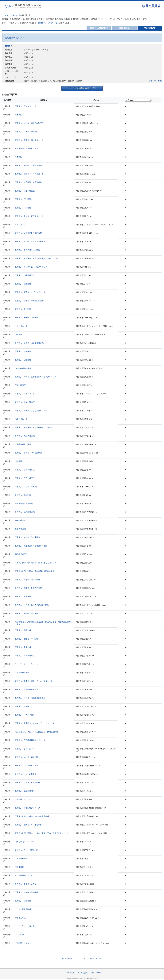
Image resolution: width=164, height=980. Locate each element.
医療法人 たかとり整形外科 (27, 850)
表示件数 (5, 95)
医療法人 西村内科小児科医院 (27, 250)
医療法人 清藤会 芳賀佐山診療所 (29, 301)
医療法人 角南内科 (23, 647)
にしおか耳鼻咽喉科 (23, 909)
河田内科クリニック (23, 799)
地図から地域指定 (99, 28)
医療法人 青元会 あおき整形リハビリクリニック (35, 377)
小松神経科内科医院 (23, 368)
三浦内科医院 (20, 385)
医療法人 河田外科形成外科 (27, 689)
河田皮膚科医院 (21, 858)
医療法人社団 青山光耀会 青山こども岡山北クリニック (38, 563)
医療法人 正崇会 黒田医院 (27, 487)
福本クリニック (21, 419)
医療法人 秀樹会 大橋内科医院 (28, 165)
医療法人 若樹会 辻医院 (26, 884)
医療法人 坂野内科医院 (25, 470)
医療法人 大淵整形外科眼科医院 (28, 233)
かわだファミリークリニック (27, 664)
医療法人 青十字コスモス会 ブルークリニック (35, 723)
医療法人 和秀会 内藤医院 (27, 318)
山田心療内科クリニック (25, 842)
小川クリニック (21, 326)
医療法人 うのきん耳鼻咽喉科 (27, 782)
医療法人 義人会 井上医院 (27, 613)
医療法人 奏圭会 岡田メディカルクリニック (34, 681)
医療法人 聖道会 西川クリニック (29, 140)
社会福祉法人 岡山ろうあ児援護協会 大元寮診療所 (36, 732)
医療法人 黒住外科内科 (25, 791)
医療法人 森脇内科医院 (25, 436)
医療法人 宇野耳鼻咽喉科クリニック (30, 740)
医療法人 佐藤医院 (23, 351)
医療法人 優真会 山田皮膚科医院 (29, 343)
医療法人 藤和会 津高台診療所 (28, 453)
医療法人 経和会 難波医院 (27, 757)
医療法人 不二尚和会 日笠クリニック (31, 267)
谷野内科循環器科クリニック (27, 149)
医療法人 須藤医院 (23, 284)
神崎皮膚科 (19, 867)
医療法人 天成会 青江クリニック (29, 216)
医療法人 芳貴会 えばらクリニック (30, 292)
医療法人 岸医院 (22, 706)
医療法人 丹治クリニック (26, 106)
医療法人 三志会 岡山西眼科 (27, 580)
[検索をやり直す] (155, 81)
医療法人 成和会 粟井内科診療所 (29, 123)
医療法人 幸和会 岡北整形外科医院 (30, 698)
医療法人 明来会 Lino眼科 (26, 639)
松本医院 (18, 157)
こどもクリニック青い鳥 (25, 926)
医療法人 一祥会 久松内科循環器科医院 (32, 605)
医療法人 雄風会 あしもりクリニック (31, 411)
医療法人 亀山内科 (23, 597)
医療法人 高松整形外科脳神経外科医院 (31, 546)
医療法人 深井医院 (23, 199)
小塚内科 (18, 334)
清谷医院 (18, 461)
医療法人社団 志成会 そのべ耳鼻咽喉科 (32, 816)
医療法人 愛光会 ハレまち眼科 (28, 825)
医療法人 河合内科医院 (25, 656)
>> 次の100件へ (96, 958)
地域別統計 (124, 28)
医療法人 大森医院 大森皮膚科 (28, 182)
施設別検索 (16, 15)
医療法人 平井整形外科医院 (27, 892)
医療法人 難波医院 (23, 309)
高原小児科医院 (21, 554)
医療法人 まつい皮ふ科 (25, 749)
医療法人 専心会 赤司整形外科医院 (30, 241)
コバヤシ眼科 (20, 935)
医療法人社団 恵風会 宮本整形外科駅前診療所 (35, 571)
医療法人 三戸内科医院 (25, 478)
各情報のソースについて (47, 23)
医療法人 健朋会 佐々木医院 (27, 537)
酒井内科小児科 (21, 520)
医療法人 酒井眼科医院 (25, 512)
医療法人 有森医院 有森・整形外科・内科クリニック (37, 258)
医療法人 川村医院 (23, 208)
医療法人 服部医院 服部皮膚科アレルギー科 (34, 427)
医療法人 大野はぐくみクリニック (29, 174)
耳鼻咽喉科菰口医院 (23, 444)
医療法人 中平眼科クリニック (27, 808)
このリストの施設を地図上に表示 (82, 88)
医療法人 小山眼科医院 (25, 275)
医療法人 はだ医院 (23, 901)
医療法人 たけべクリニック (27, 766)
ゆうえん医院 (20, 918)
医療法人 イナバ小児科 (25, 715)
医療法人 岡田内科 (23, 630)
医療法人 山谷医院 (23, 360)
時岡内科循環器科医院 (24, 504)
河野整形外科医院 (22, 673)
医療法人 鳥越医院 (23, 495)
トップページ (6, 15)
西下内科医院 (20, 529)
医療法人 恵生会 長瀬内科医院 (28, 588)
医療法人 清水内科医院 (25, 191)
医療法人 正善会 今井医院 (27, 132)
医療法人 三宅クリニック (26, 394)
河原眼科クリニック (23, 943)
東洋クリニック (21, 225)
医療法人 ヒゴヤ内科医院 (26, 774)
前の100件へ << (69, 958)
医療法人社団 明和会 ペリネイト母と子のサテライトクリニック (42, 833)
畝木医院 (18, 115)
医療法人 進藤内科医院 (25, 402)
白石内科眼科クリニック (25, 875)
